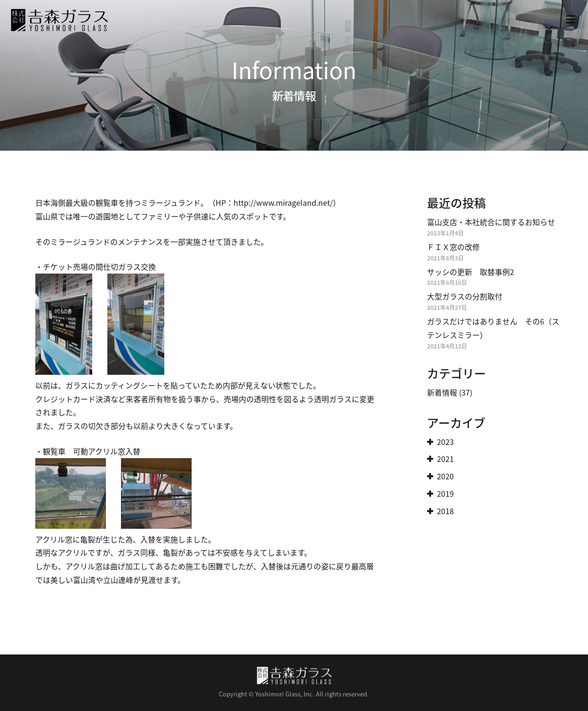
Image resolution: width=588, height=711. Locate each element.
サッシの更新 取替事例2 (471, 272)
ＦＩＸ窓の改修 (453, 247)
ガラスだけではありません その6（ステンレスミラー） (493, 328)
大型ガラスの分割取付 (465, 296)
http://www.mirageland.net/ (283, 202)
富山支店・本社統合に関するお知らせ (491, 222)
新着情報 (442, 392)
